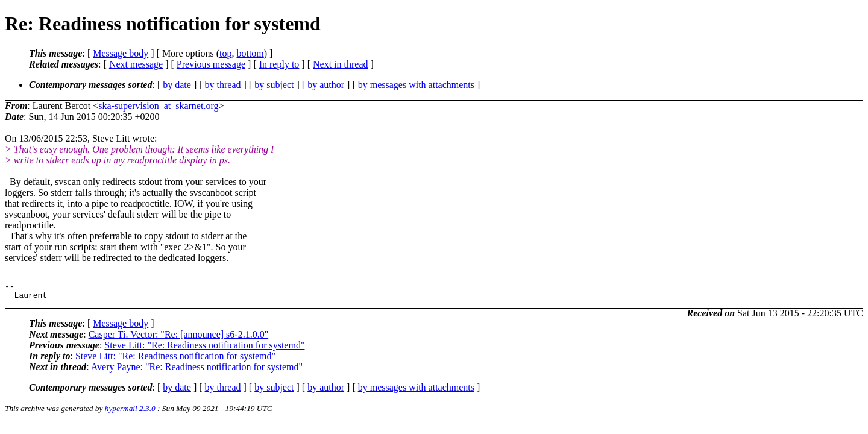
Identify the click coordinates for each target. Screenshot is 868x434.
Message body (121, 53)
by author (326, 85)
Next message (136, 64)
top (225, 53)
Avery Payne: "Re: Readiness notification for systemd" (197, 370)
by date (177, 85)
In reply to (279, 64)
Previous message (211, 64)
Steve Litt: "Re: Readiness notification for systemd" (204, 349)
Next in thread (341, 64)
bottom (250, 53)
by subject (274, 85)
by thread (223, 85)
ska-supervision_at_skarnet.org (158, 106)
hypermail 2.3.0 (130, 412)
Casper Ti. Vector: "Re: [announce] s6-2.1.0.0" (179, 338)
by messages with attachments (416, 85)
